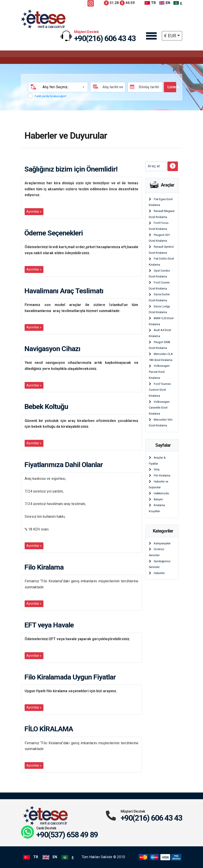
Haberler (159, 573)
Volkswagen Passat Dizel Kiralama (159, 372)
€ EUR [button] (170, 36)
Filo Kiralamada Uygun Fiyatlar (70, 677)
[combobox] (63, 87)
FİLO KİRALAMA (49, 729)
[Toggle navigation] (151, 36)
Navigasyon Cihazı (52, 349)
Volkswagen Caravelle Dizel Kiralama (159, 408)
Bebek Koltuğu (46, 407)
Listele (172, 87)
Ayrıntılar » (34, 212)
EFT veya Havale (49, 625)
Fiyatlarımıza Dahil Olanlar (64, 465)
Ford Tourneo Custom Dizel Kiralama (160, 390)
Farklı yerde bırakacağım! (50, 96)
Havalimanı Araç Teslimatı (64, 291)
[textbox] (63, 87)
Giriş (157, 469)
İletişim (158, 499)
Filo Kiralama (44, 567)
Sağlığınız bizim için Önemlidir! (71, 169)
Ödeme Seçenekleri (54, 233)
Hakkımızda (161, 493)
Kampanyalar (162, 543)
